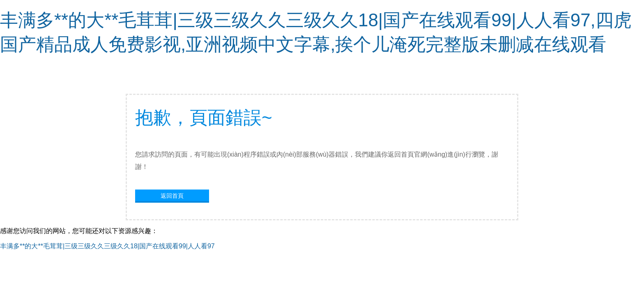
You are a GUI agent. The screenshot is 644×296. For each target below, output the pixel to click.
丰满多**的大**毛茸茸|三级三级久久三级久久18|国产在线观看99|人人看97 (107, 246)
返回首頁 (172, 196)
